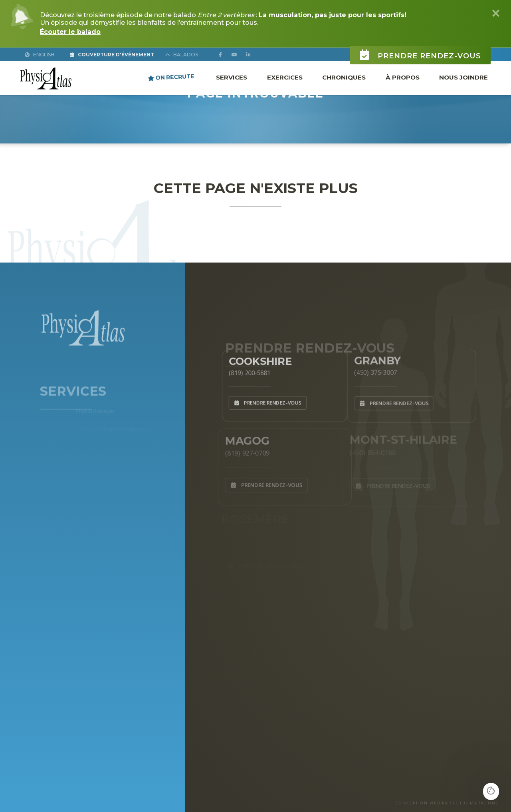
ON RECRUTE (171, 77)
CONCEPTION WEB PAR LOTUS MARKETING (448, 803)
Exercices (285, 77)
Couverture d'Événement (112, 55)
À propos (403, 77)
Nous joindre (463, 77)
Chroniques (344, 77)
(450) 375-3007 (372, 371)
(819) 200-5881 (246, 371)
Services (232, 77)
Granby (374, 358)
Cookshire (258, 359)
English (40, 55)
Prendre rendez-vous (420, 50)
